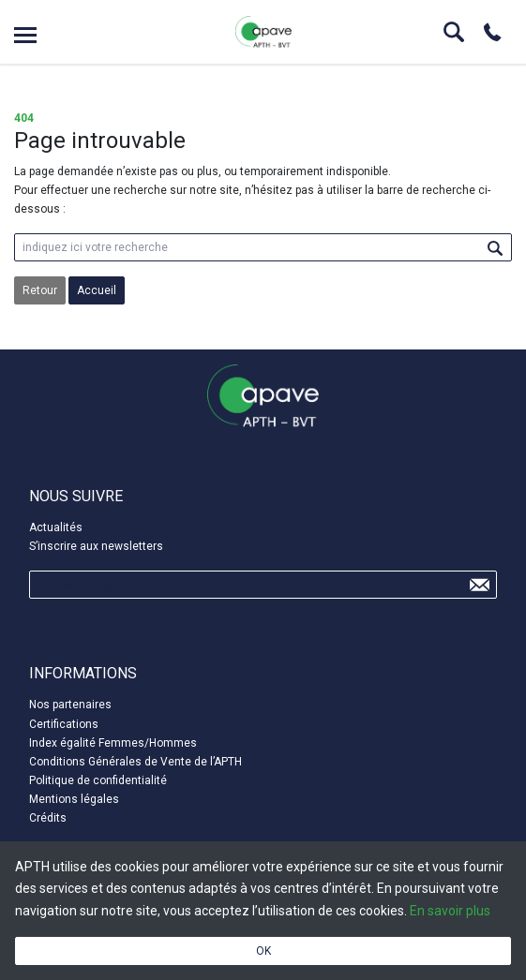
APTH (263, 32)
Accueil (97, 290)
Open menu (25, 35)
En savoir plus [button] (450, 911)
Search (454, 32)
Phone (492, 32)
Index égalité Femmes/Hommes (113, 743)
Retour (40, 290)
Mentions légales (74, 799)
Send (479, 585)
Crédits (48, 818)
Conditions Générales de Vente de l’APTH (135, 762)
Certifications (64, 724)
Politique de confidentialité (98, 780)
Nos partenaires (70, 705)
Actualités (56, 527)
